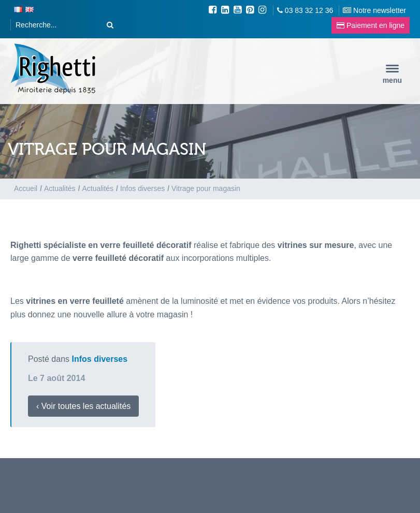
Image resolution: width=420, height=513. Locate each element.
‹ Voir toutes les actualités (83, 406)
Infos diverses (100, 359)
